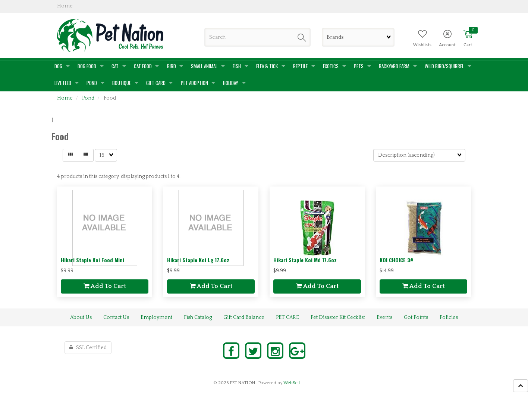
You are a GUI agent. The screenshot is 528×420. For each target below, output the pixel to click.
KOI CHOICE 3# (396, 260)
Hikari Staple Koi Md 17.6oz (305, 260)
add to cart (105, 286)
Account (447, 45)
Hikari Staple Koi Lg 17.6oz (198, 260)
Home (65, 98)
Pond (88, 98)
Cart (468, 45)
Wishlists (422, 45)
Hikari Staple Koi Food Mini (92, 260)
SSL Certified (88, 348)
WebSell (292, 383)
